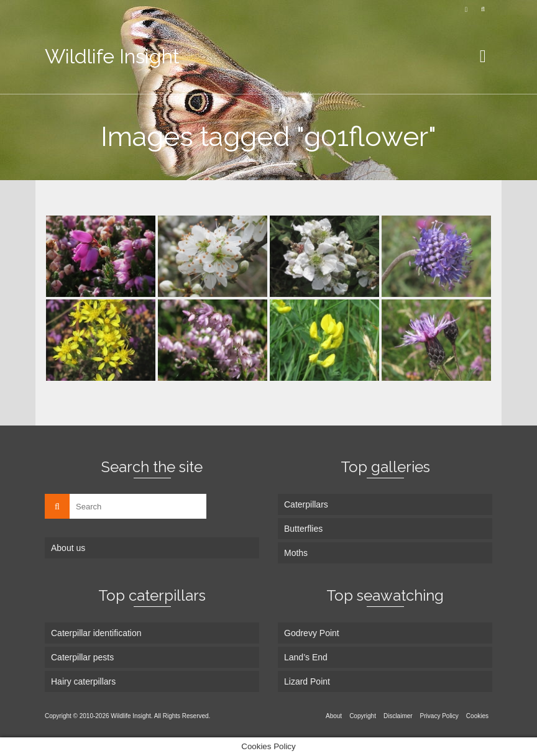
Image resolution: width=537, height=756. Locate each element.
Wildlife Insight (112, 56)
